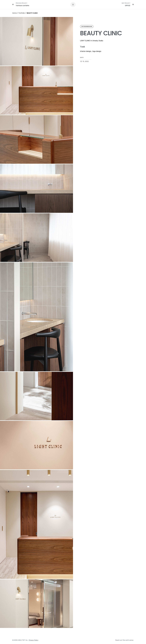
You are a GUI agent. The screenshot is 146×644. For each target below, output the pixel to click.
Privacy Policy (33, 640)
